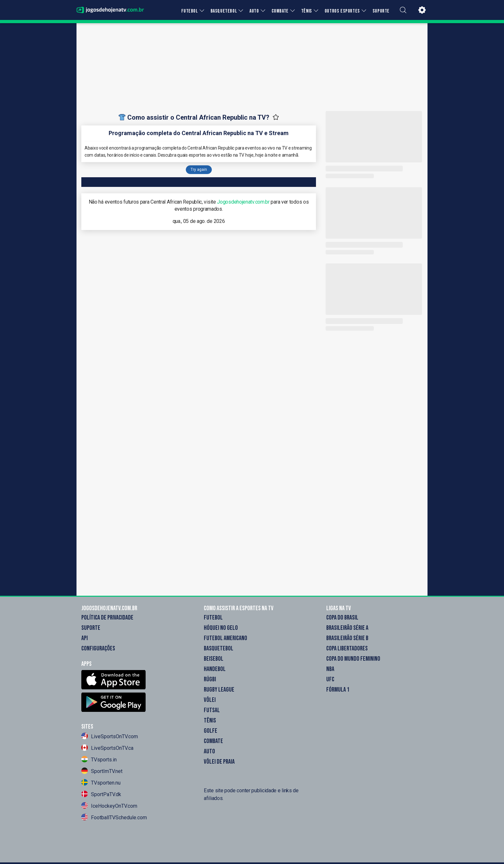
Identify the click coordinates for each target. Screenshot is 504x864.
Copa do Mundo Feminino (353, 659)
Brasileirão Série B (347, 638)
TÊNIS (307, 11)
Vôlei (210, 700)
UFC (330, 679)
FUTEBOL (189, 11)
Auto (209, 751)
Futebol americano (225, 638)
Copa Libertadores (347, 648)
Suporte (91, 628)
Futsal (212, 710)
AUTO (254, 11)
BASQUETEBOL (224, 11)
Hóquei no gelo (221, 628)
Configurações (98, 648)
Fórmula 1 (338, 690)
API (85, 638)
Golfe (211, 731)
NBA (330, 669)
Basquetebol (219, 648)
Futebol (213, 618)
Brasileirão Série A (347, 628)
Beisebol (214, 659)
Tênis (210, 721)
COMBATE (280, 11)
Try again (199, 170)
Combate (213, 741)
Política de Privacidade (107, 618)
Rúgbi (210, 679)
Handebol (215, 669)
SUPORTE (381, 11)
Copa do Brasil (342, 618)
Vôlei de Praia (219, 762)
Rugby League (219, 690)
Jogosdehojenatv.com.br (243, 202)
